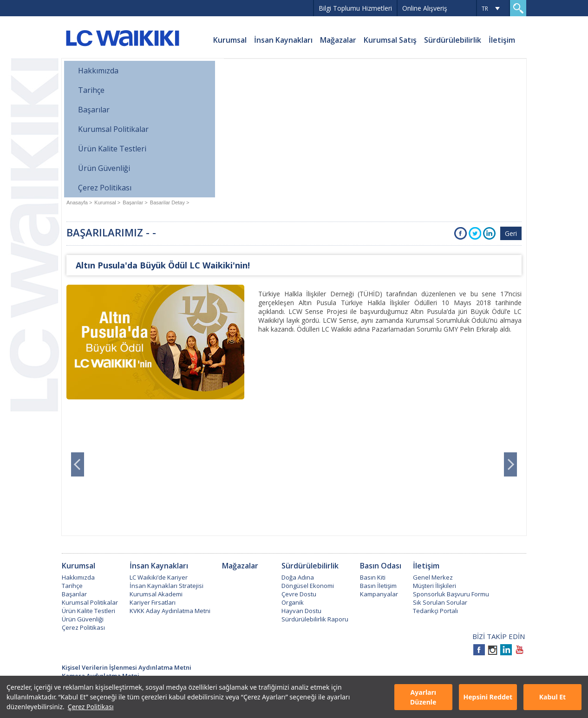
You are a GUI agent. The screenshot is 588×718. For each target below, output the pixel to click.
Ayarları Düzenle (423, 697)
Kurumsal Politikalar (113, 129)
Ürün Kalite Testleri (112, 149)
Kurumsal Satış (390, 40)
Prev (78, 464)
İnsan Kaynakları (283, 40)
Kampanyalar (379, 594)
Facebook (461, 233)
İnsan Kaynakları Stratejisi (167, 586)
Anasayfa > (79, 202)
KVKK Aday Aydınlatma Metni (170, 611)
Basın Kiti (373, 577)
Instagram (493, 650)
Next (510, 464)
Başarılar (94, 110)
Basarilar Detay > (170, 202)
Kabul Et (552, 697)
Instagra (489, 233)
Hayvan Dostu (301, 611)
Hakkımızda (98, 71)
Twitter (475, 233)
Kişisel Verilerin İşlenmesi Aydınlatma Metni (127, 667)
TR (485, 9)
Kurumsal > (107, 202)
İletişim (502, 40)
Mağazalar (338, 40)
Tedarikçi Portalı (435, 611)
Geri (511, 233)
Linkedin (506, 650)
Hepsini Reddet (488, 697)
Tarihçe (91, 90)
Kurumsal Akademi (156, 594)
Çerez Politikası (91, 707)
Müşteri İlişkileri (434, 586)
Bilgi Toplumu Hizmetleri (355, 8)
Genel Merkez (433, 577)
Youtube (519, 650)
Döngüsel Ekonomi (308, 586)
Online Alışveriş (425, 8)
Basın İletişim (378, 586)
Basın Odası (381, 566)
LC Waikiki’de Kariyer (159, 577)
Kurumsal (230, 40)
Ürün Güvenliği (104, 168)
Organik (293, 602)
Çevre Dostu (299, 594)
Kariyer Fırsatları (153, 602)
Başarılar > (135, 202)
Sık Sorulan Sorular (440, 602)
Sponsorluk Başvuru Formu (451, 594)
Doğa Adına (298, 577)
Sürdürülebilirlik (453, 40)
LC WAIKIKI (122, 39)
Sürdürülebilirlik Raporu (315, 619)
